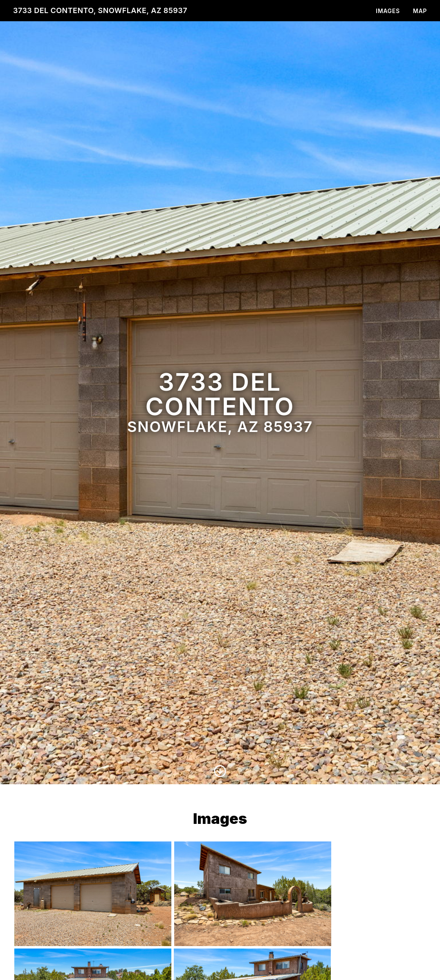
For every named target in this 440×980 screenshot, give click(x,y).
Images (388, 11)
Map (420, 11)
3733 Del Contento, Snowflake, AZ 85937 (100, 10)
